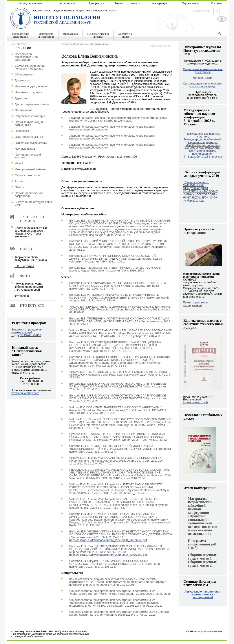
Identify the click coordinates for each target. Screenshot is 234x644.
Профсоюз (22, 131)
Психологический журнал (31, 143)
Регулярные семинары (30, 116)
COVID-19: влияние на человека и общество (30, 67)
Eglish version (201, 11)
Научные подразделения (31, 86)
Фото (25, 276)
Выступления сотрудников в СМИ (33, 203)
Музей (19, 163)
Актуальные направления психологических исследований (203, 594)
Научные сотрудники (28, 92)
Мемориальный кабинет (31, 169)
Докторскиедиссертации (46, 35)
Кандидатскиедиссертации (20, 35)
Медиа (119, 3)
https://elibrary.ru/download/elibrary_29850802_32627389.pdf (108, 555)
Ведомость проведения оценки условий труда (27, 332)
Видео (26, 249)
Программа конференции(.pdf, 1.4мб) (203, 544)
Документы (22, 80)
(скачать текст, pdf (195, 402)
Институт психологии (30, 3)
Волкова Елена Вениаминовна (90, 44)
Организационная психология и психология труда (203, 85)
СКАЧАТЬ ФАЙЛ (30, 335)
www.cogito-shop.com (25, 393)
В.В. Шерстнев (24, 266)
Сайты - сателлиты (27, 175)
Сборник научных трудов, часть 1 (202, 557)
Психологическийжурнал (98, 35)
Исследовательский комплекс (28, 156)
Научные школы (25, 149)
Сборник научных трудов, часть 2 (202, 564)
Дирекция (21, 98)
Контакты (217, 3)
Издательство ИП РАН (30, 137)
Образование (24, 110)
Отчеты (20, 187)
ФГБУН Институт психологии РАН (204, 631)
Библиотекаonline (125, 35)
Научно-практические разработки (29, 194)
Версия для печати (161, 46)
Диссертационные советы (32, 104)
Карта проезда (190, 3)
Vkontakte (216, 11)
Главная (66, 44)
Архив (19, 181)
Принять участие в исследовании (195, 304)
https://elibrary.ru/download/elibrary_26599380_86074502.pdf (108, 540)
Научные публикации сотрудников (29, 123)
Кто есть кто (32, 305)
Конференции (160, 3)
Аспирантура (67, 3)
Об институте (24, 74)
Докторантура (97, 3)
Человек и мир (203, 78)
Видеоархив (70, 34)
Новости (135, 3)
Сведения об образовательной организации (26, 57)
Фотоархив (22, 296)
